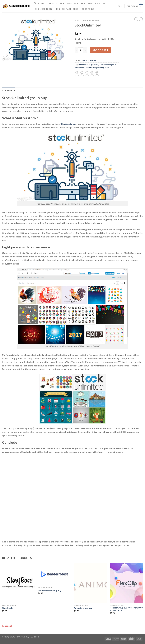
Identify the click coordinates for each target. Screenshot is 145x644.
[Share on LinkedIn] (97, 74)
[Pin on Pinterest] (92, 74)
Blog (77, 9)
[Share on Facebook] (77, 74)
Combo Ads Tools (96, 3)
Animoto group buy (83, 608)
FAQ (58, 9)
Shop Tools (88, 9)
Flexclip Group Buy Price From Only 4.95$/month (126, 609)
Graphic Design (91, 21)
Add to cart (100, 50)
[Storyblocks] (19, 583)
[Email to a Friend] (87, 74)
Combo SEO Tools (55, 3)
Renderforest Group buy (50, 591)
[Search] (35, 3)
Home (41, 3)
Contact (66, 9)
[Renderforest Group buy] (55, 574)
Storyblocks (8, 608)
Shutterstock (68, 124)
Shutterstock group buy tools (97, 68)
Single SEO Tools (45, 9)
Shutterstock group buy (89, 65)
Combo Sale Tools (75, 3)
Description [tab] (8, 90)
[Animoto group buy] (90, 583)
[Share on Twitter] (82, 74)
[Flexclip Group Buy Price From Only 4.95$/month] (126, 583)
